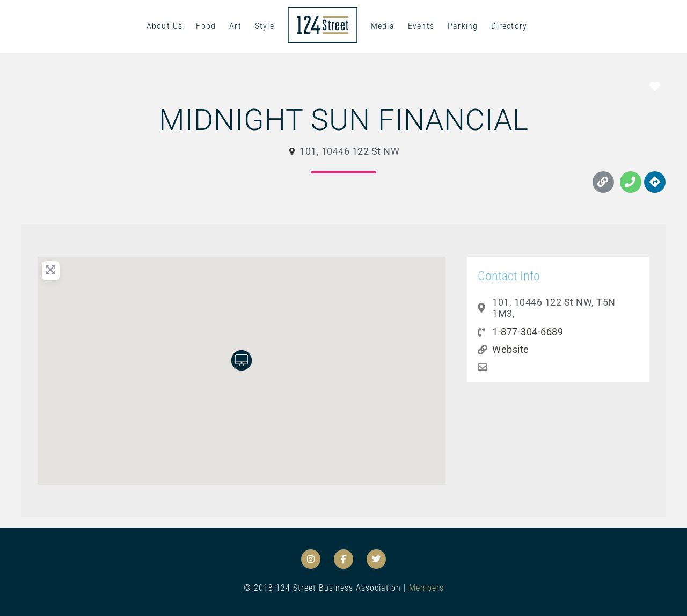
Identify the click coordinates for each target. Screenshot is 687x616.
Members (426, 588)
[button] (242, 360)
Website (511, 349)
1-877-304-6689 (528, 332)
